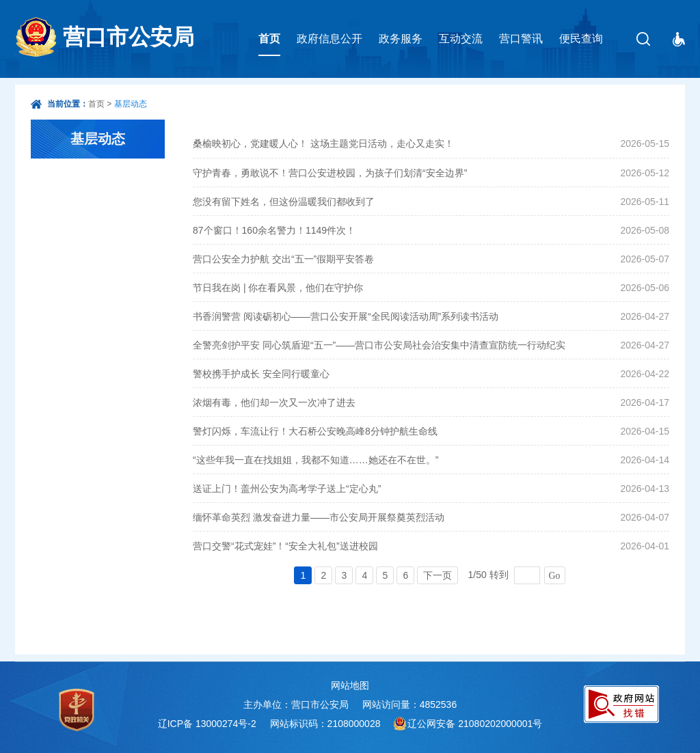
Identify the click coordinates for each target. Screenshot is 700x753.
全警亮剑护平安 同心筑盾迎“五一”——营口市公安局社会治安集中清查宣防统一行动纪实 (379, 345)
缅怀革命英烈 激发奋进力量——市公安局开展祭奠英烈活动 (319, 517)
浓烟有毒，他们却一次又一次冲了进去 (274, 402)
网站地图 (350, 685)
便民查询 (581, 39)
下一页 (437, 575)
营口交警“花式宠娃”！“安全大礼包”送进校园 (285, 546)
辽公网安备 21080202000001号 (475, 724)
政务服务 (401, 39)
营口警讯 (521, 39)
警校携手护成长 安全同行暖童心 (261, 374)
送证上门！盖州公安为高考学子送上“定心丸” (287, 489)
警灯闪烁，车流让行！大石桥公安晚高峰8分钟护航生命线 (315, 431)
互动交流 (461, 39)
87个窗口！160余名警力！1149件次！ (274, 230)
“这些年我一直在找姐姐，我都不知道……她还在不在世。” (315, 460)
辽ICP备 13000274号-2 (207, 724)
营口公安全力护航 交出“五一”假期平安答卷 (283, 259)
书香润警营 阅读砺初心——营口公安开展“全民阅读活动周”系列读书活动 (346, 316)
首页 (269, 39)
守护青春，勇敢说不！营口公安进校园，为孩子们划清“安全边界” (330, 173)
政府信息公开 (329, 39)
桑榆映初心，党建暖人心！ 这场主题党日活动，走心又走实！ (323, 143)
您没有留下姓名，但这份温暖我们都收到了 (284, 202)
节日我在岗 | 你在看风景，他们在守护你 (278, 288)
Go (555, 576)
